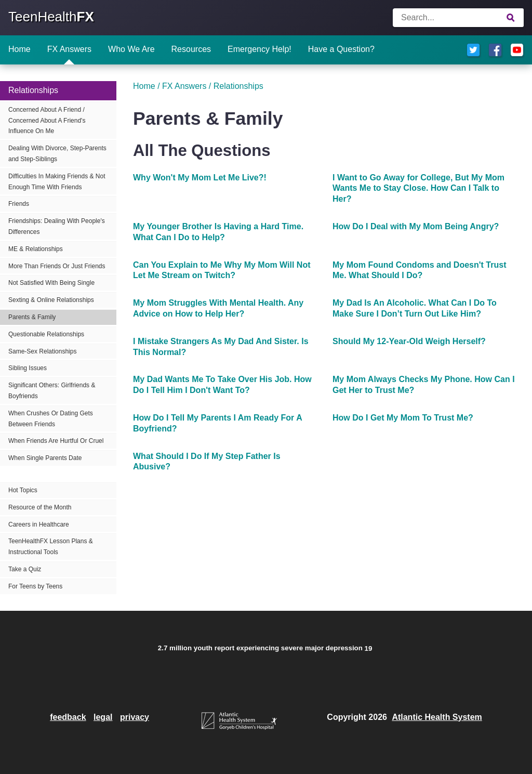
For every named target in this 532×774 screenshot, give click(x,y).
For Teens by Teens (35, 586)
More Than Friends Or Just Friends (57, 266)
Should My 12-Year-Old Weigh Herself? (409, 341)
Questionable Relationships (46, 334)
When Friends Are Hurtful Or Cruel (56, 441)
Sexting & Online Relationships (51, 300)
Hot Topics (23, 490)
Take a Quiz (25, 569)
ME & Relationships (36, 249)
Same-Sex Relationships (42, 351)
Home (19, 49)
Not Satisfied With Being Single (51, 283)
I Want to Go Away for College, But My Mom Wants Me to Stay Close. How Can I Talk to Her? (418, 188)
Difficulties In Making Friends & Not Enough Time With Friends (57, 182)
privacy (135, 717)
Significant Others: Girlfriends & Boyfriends (52, 391)
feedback (68, 717)
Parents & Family (32, 317)
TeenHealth (51, 17)
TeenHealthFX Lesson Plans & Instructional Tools (51, 547)
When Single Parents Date (45, 458)
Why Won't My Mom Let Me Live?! (200, 178)
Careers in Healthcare (39, 524)
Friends (19, 204)
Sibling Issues (28, 368)
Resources (191, 49)
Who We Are (131, 49)
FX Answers (69, 49)
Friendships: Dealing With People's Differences (57, 226)
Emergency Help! (260, 49)
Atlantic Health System (437, 717)
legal (103, 717)
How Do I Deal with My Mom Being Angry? (416, 226)
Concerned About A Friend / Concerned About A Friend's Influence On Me (47, 121)
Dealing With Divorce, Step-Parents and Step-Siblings (57, 154)
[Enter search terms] (458, 18)
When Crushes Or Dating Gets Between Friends (51, 419)
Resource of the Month (40, 507)
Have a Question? (341, 49)
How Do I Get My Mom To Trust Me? (403, 418)
